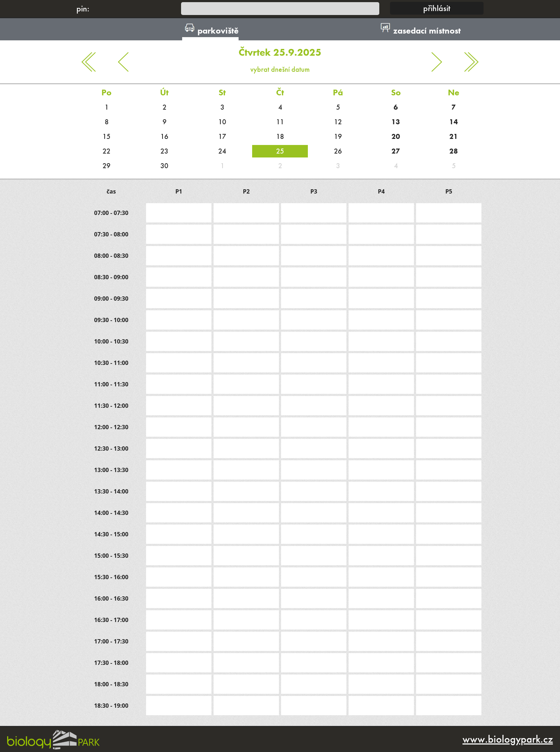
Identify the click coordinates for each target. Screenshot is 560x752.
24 (222, 151)
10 (222, 122)
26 (338, 151)
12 (338, 122)
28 (454, 151)
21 (454, 136)
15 (106, 136)
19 (338, 136)
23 (164, 151)
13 (396, 122)
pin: (83, 8)
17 (222, 136)
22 (106, 151)
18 (280, 136)
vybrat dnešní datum (280, 57)
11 (280, 122)
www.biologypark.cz (508, 739)
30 (164, 166)
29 (106, 166)
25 (280, 151)
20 (396, 136)
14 (454, 122)
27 (396, 151)
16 (164, 136)
